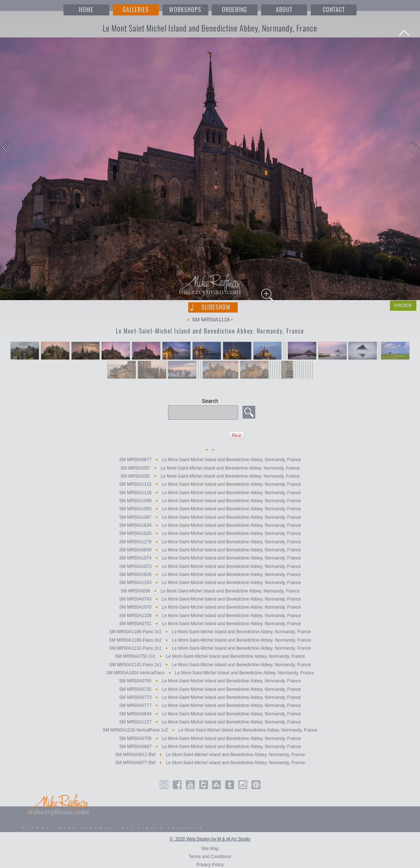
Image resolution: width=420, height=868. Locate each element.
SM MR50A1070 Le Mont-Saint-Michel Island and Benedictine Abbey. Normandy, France (210, 608)
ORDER (403, 306)
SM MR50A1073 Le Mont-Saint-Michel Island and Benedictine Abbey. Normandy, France (210, 566)
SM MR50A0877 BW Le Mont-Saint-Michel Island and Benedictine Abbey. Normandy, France (210, 763)
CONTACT (334, 10)
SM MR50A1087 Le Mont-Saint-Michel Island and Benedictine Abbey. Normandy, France (210, 517)
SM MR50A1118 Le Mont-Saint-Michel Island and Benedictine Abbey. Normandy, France (210, 493)
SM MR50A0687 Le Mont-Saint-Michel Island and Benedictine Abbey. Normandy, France (210, 747)
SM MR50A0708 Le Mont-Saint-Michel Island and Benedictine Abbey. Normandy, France (210, 738)
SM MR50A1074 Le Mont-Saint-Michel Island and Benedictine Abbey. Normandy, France (210, 558)
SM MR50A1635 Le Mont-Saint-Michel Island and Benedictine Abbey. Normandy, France (210, 534)
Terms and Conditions (210, 857)
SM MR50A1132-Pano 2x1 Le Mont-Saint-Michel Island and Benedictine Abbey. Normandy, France (210, 648)
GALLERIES (136, 10)
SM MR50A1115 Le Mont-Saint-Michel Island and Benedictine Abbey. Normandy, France (210, 485)
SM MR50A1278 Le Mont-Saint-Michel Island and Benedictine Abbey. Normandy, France (210, 542)
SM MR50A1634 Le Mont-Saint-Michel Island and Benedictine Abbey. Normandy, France (210, 525)
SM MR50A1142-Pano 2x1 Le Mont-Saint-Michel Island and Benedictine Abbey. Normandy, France (210, 665)
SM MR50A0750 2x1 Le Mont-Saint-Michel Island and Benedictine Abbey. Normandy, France (210, 657)
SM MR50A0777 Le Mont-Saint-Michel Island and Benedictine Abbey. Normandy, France (210, 706)
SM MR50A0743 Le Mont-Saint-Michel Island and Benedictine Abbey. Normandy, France (210, 599)
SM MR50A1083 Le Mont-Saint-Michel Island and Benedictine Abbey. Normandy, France (210, 509)
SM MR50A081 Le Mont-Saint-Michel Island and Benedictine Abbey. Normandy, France (210, 476)
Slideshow (216, 307)
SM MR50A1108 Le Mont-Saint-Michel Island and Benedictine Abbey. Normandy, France (210, 616)
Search (210, 401)
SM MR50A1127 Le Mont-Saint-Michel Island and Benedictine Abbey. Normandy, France (210, 722)
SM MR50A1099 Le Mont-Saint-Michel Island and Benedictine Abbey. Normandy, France (210, 501)
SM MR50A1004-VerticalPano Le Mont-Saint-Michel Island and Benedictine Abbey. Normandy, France (210, 673)
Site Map (210, 849)
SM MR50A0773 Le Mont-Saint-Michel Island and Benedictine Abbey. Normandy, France (210, 697)
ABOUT (284, 10)
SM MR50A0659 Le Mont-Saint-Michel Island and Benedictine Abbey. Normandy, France (210, 550)
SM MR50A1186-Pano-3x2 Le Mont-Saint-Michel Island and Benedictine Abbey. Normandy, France (210, 640)
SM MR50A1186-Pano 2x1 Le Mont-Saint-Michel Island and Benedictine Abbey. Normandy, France (210, 632)
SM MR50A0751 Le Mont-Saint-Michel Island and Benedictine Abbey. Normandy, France (210, 624)
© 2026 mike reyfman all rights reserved (113, 828)
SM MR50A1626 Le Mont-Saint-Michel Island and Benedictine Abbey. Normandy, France (210, 575)
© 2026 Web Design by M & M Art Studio (210, 839)
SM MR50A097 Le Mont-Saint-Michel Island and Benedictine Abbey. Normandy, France (210, 468)
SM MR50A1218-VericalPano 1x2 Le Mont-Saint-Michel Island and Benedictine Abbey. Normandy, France (210, 730)
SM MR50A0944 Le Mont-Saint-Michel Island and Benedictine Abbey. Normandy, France (210, 714)
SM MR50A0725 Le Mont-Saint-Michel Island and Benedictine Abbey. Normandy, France (210, 689)
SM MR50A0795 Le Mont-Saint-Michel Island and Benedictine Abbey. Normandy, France (210, 681)
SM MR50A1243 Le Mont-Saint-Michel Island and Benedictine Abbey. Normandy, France (210, 583)
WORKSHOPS (185, 10)
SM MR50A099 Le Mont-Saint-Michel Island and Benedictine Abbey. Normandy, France (210, 591)
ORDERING (235, 10)
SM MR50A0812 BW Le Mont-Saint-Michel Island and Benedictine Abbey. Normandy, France (210, 755)
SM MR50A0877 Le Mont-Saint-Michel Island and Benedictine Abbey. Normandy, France (210, 460)
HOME (86, 10)
